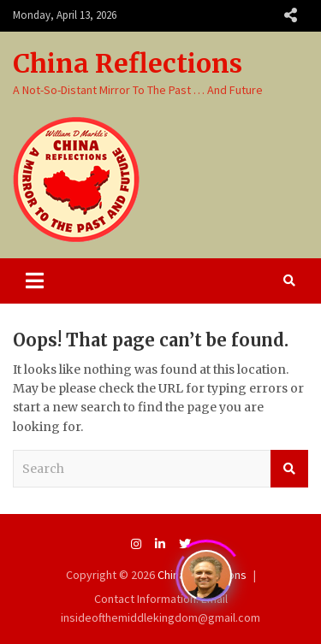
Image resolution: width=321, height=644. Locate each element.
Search (289, 469)
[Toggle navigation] (35, 281)
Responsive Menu (290, 15)
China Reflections (128, 63)
